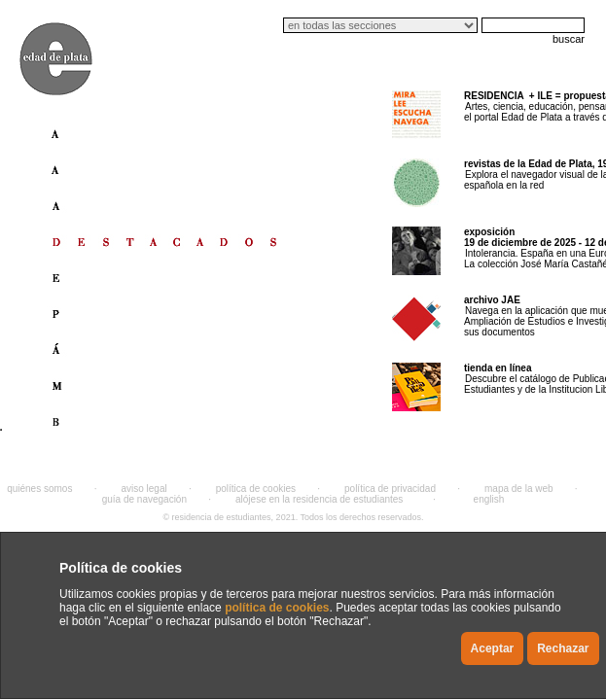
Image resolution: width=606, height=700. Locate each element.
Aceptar (493, 648)
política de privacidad (390, 489)
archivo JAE (492, 300)
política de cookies (277, 608)
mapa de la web (519, 489)
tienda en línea (498, 368)
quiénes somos (39, 489)
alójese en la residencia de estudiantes (319, 499)
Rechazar (563, 648)
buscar (569, 39)
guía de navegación (144, 499)
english (489, 499)
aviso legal (143, 489)
